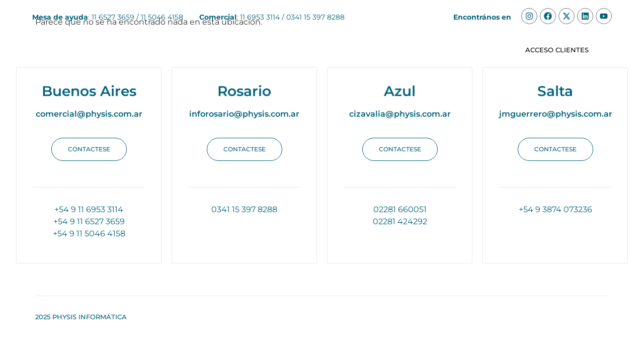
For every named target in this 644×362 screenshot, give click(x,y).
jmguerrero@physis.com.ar (556, 114)
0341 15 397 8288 (315, 17)
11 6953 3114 (260, 17)
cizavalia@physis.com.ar (400, 114)
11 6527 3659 (113, 17)
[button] (89, 149)
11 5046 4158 (162, 17)
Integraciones (349, 50)
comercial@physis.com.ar (89, 114)
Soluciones (162, 50)
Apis (406, 50)
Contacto (453, 50)
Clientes (284, 50)
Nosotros (228, 50)
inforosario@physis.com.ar (244, 114)
